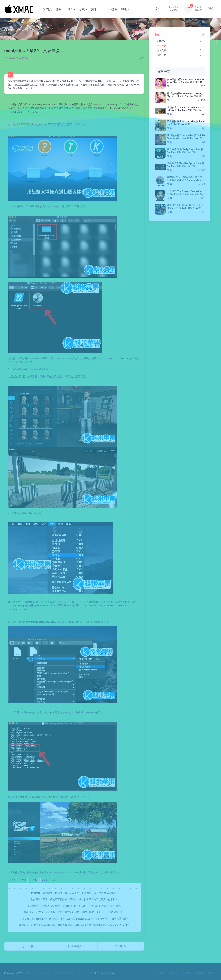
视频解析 (199, 973)
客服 (124, 9)
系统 (82, 9)
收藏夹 (199, 9)
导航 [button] (180, 35)
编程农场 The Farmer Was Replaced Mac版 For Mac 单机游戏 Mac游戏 (186, 110)
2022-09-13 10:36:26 (16, 58)
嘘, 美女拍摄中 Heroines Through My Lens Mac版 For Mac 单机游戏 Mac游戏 (186, 96)
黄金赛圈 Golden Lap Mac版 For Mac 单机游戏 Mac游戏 (186, 123)
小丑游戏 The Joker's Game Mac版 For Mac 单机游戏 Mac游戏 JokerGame (185, 194)
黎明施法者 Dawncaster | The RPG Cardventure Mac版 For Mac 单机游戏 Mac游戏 (186, 138)
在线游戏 (160, 973)
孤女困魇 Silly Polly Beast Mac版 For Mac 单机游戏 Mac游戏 (185, 151)
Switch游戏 (110, 9)
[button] (158, 9)
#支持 (23, 880)
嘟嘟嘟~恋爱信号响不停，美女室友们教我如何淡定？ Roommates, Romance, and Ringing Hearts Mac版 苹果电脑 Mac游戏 (186, 182)
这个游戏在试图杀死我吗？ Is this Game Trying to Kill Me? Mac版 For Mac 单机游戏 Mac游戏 (186, 208)
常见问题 (21, 30)
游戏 (59, 9)
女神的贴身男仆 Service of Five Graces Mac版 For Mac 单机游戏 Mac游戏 (186, 82)
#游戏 (34, 880)
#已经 (12, 880)
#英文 (45, 880)
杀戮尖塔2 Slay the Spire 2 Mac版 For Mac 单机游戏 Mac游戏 (186, 165)
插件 (94, 9)
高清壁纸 (173, 973)
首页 (47, 9)
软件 (70, 9)
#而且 (56, 880)
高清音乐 (186, 973)
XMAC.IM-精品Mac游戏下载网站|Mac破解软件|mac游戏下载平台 (59, 973)
